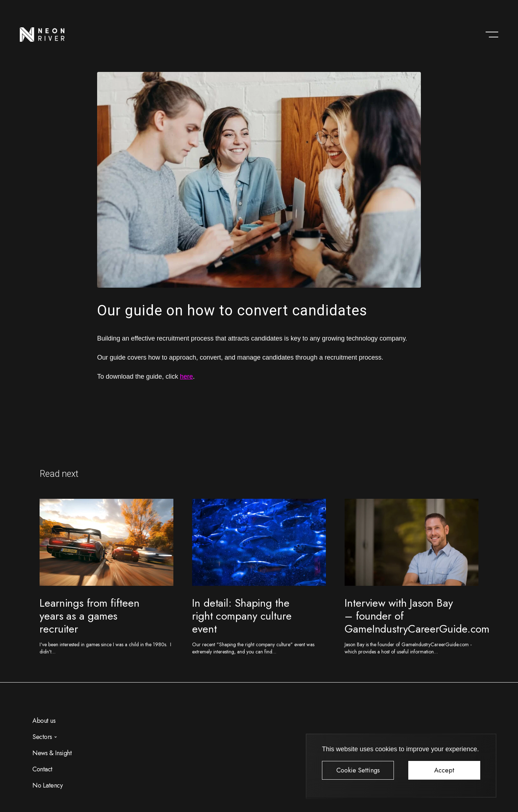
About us (44, 721)
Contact (42, 769)
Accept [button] (444, 770)
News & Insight (52, 753)
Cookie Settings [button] (358, 770)
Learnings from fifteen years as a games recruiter (90, 616)
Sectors (42, 737)
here (186, 377)
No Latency (47, 785)
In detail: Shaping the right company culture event (242, 616)
